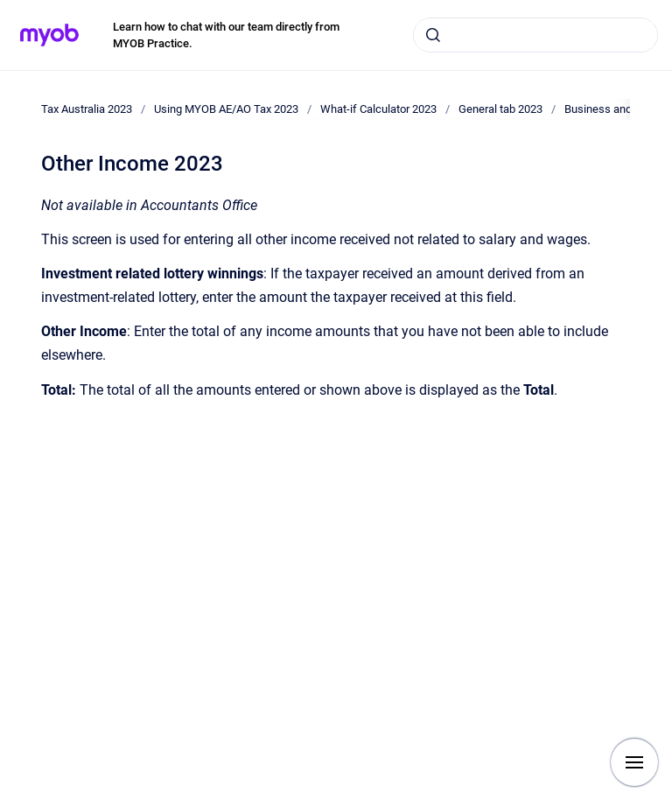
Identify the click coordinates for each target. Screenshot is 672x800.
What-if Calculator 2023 (378, 109)
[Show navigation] (634, 762)
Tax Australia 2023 (87, 109)
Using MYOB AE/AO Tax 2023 (226, 109)
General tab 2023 (500, 109)
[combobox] (535, 35)
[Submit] (433, 35)
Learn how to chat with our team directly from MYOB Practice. (226, 35)
